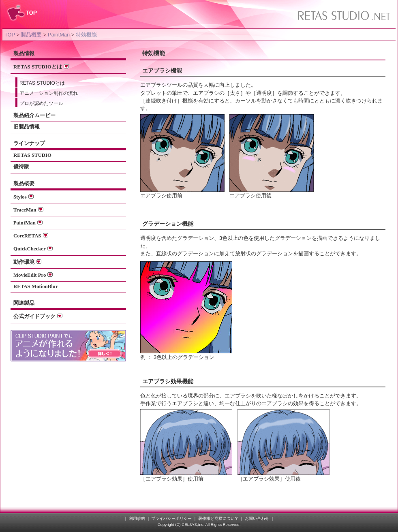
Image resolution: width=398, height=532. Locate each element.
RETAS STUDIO (32, 155)
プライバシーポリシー (171, 518)
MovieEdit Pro (33, 275)
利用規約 (137, 518)
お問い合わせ (257, 518)
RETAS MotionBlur (36, 286)
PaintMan (59, 35)
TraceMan (28, 210)
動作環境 (27, 262)
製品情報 (24, 53)
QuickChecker (33, 249)
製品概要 (31, 35)
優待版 (21, 167)
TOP (10, 35)
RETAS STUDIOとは (41, 67)
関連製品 (24, 303)
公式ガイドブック (38, 316)
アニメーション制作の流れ (49, 93)
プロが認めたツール (41, 103)
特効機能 (86, 35)
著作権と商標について (218, 518)
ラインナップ (29, 143)
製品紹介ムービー (34, 115)
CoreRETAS (31, 236)
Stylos (24, 197)
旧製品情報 (27, 127)
